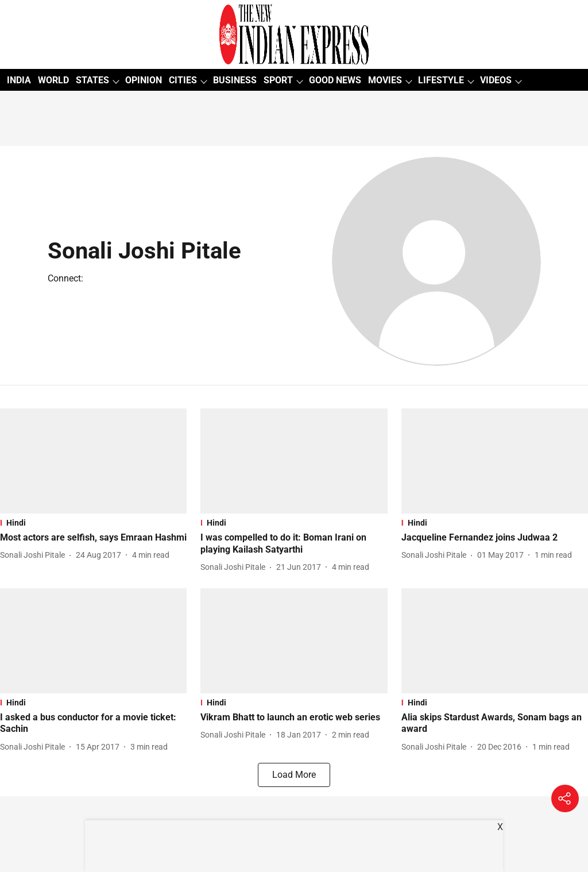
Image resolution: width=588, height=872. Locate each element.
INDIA (19, 80)
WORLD (53, 80)
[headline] (93, 538)
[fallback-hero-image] (93, 461)
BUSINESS (235, 80)
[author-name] (35, 555)
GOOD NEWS (335, 80)
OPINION (144, 80)
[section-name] (93, 523)
